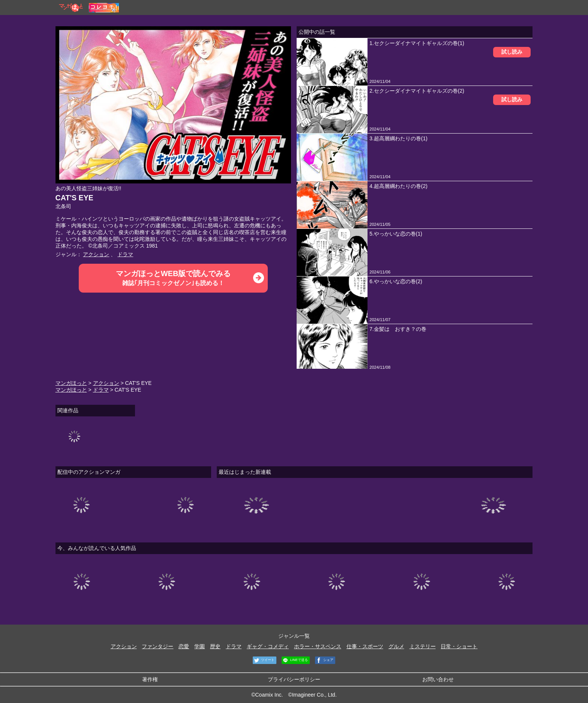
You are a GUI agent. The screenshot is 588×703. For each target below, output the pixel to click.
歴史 (215, 646)
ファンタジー (157, 646)
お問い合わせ (438, 679)
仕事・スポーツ (365, 646)
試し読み (512, 52)
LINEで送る (295, 660)
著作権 (150, 679)
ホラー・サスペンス (318, 646)
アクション (96, 254)
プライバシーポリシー (294, 679)
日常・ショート (459, 646)
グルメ (396, 646)
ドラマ (125, 254)
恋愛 (184, 646)
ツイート (264, 660)
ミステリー (423, 646)
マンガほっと (71, 383)
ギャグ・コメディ (268, 646)
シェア (324, 660)
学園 (199, 646)
